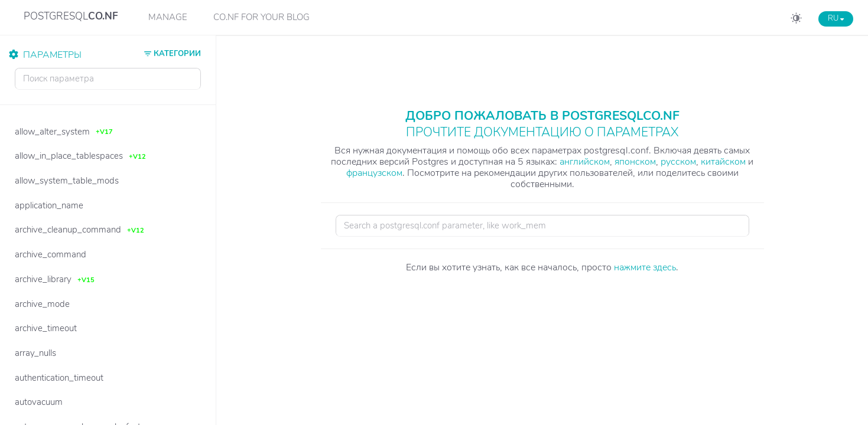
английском (585, 162)
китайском (723, 162)
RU (836, 18)
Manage (168, 17)
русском (678, 162)
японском (635, 162)
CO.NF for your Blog (261, 17)
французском (374, 173)
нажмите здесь (645, 267)
